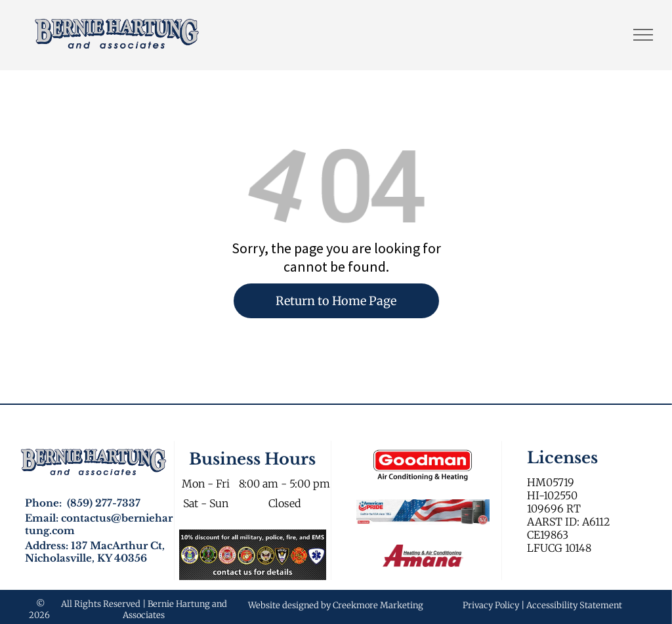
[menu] (643, 35)
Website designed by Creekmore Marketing (336, 605)
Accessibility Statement (574, 605)
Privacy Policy (491, 605)
